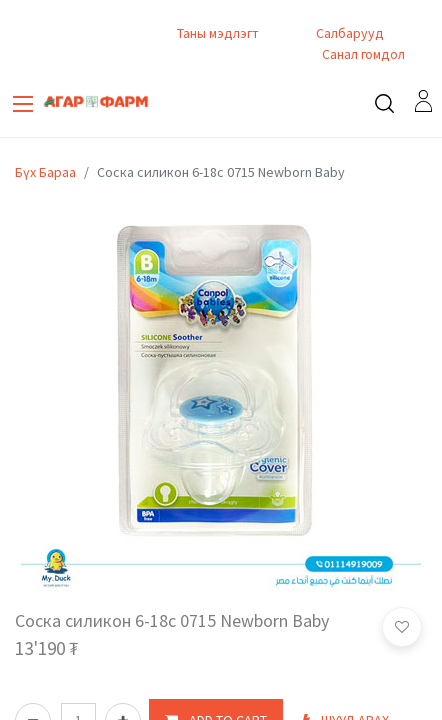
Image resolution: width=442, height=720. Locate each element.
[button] (402, 627)
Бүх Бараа (45, 172)
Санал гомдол (362, 54)
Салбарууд (350, 33)
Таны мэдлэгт (218, 33)
